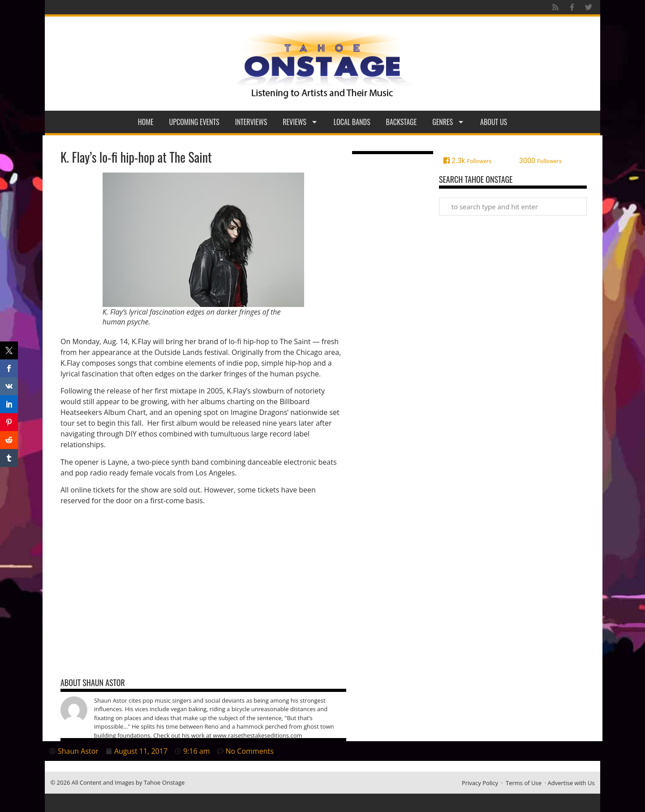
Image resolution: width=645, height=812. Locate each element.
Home (146, 122)
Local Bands (352, 122)
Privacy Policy (480, 783)
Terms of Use (524, 783)
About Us (494, 122)
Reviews (300, 122)
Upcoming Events (194, 122)
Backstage (402, 122)
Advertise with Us (571, 783)
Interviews (251, 122)
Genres (448, 122)
